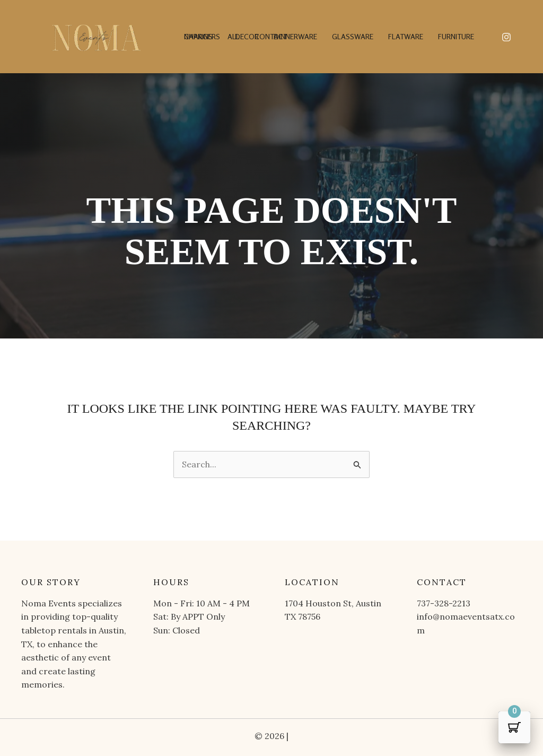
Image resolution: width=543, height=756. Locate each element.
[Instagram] (506, 37)
